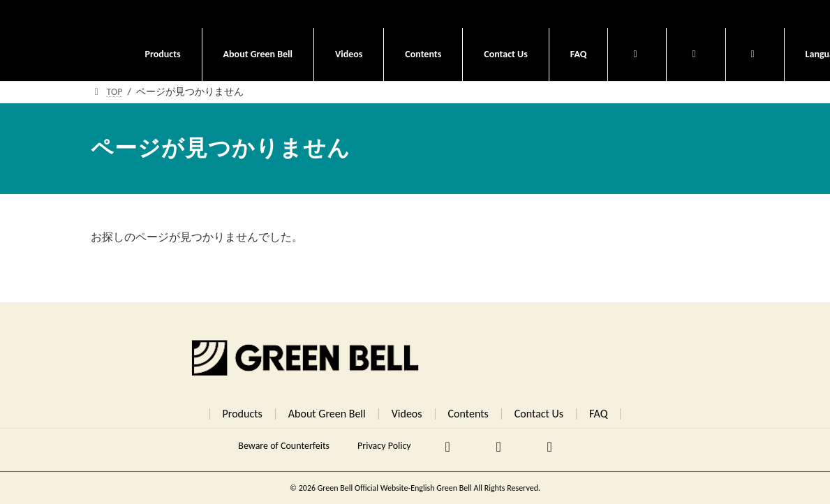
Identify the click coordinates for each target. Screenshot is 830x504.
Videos (407, 414)
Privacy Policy (384, 446)
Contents (468, 414)
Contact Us (539, 414)
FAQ (598, 414)
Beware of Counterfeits (284, 446)
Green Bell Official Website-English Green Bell (396, 488)
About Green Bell (327, 414)
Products (243, 414)
